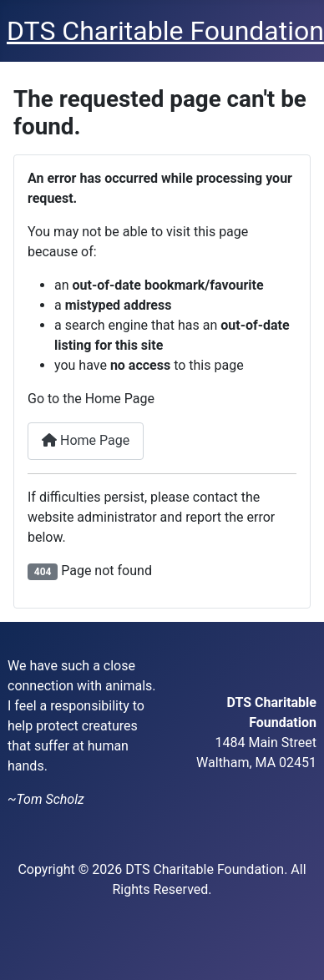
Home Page (86, 440)
